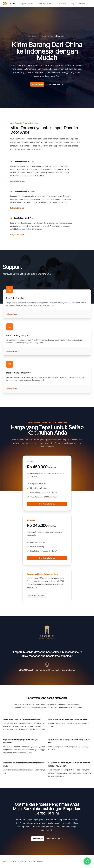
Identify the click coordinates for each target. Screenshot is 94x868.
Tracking (81, 4)
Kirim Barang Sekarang (47, 504)
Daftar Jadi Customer (37, 595)
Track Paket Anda (55, 84)
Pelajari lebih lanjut (18, 181)
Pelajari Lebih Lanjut (55, 839)
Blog (72, 4)
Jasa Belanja (62, 4)
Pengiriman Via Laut (26, 4)
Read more (61, 36)
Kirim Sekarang (37, 84)
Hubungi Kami (13, 314)
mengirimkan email (38, 707)
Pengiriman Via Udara (45, 4)
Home (13, 4)
